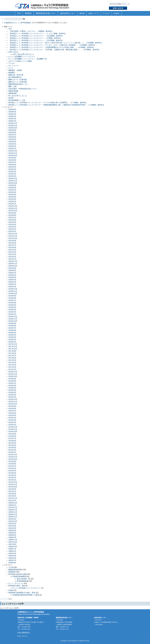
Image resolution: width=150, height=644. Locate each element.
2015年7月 (12, 411)
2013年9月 (12, 461)
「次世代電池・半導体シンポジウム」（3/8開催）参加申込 (30, 31)
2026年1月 (12, 121)
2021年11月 (13, 236)
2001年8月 (12, 526)
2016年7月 (12, 383)
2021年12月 (13, 234)
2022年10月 (13, 211)
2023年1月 (12, 204)
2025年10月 (13, 128)
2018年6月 (12, 330)
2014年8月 (12, 436)
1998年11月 (13, 540)
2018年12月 (13, 317)
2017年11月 (13, 346)
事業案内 (28, 13)
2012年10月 (13, 487)
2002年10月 (13, 521)
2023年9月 (12, 185)
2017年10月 (13, 349)
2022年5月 (12, 222)
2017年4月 (12, 363)
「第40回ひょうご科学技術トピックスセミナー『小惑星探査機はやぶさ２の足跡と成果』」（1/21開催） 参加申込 (51, 47)
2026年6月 (12, 109)
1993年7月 (12, 560)
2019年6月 (12, 303)
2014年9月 (12, 434)
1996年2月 (12, 551)
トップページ (3, 599)
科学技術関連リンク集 (17, 100)
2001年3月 (12, 528)
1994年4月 (12, 558)
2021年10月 (13, 238)
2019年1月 (12, 314)
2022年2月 (12, 229)
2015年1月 (12, 425)
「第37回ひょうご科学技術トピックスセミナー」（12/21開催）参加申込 (36, 40)
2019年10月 (13, 294)
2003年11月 (13, 517)
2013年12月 (13, 455)
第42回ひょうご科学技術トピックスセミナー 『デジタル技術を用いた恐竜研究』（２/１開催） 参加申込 (47, 103)
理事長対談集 (13, 91)
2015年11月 (13, 402)
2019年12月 (13, 289)
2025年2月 (12, 146)
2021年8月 (12, 243)
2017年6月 (12, 358)
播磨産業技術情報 (15, 570)
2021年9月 (12, 241)
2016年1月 (12, 397)
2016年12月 (13, 372)
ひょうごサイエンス (16, 583)
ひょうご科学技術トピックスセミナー (27, 588)
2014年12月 (13, 427)
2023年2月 (12, 201)
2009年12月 (13, 503)
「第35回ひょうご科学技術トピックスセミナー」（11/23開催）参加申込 (36, 36)
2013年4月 (12, 473)
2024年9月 (12, 158)
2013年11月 (13, 457)
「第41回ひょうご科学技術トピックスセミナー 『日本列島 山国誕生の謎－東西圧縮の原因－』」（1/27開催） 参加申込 (54, 50)
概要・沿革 (12, 86)
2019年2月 (12, 312)
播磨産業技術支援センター (46, 13)
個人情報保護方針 (15, 77)
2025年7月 (12, 135)
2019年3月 (12, 310)
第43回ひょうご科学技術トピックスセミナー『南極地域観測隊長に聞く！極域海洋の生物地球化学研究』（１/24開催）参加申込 (56, 105)
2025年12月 (13, 123)
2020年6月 (12, 275)
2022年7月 (12, 218)
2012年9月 (12, 489)
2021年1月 (12, 259)
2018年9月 (12, 323)
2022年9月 (12, 213)
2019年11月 (13, 291)
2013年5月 (12, 471)
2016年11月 (13, 374)
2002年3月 (12, 524)
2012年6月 (12, 494)
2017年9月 (12, 351)
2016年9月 (12, 379)
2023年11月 (13, 181)
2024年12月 (13, 151)
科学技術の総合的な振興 (17, 574)
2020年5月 (12, 277)
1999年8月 (12, 535)
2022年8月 (12, 215)
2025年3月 (12, 144)
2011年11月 (13, 498)
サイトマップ (13, 66)
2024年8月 (12, 160)
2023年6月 (12, 192)
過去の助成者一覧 (23, 579)
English (117, 13)
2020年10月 (13, 266)
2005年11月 (13, 512)
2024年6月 (12, 165)
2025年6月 (12, 137)
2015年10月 (13, 404)
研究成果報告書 (22, 581)
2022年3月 (12, 227)
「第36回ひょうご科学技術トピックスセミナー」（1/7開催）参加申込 (35, 38)
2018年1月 (12, 342)
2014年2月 (12, 450)
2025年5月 (12, 139)
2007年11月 (13, 507)
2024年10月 (13, 155)
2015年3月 (12, 420)
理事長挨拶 (12, 93)
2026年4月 (12, 114)
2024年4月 (12, 169)
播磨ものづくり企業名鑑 (17, 80)
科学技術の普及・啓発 (17, 586)
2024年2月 (12, 174)
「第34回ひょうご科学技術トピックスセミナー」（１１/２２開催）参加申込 (37, 34)
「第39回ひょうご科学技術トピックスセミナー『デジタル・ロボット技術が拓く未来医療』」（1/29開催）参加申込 (52, 45)
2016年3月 (12, 392)
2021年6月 (12, 247)
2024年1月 (12, 176)
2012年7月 (12, 491)
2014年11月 (13, 429)
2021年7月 (12, 245)
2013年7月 (12, 466)
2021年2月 (12, 257)
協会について (94, 13)
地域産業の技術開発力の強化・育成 (22, 593)
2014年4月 (12, 445)
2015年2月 (12, 422)
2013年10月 (13, 459)
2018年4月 (12, 335)
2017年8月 (12, 353)
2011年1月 (12, 501)
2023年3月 (12, 199)
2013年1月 (12, 480)
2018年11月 (13, 319)
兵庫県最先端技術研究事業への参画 (26, 595)
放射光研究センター (68, 13)
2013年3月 (12, 475)
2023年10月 (13, 183)
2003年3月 (12, 519)
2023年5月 (12, 195)
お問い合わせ (13, 52)
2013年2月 (12, 478)
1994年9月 (12, 556)
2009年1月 (12, 505)
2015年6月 (12, 413)
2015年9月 (12, 406)
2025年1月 (12, 149)
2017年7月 (12, 356)
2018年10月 (13, 321)
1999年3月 (12, 537)
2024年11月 (13, 153)
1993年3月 (12, 563)
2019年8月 (12, 298)
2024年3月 (12, 172)
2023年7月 (12, 190)
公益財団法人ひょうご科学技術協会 (43, 5)
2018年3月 (12, 337)
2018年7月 (12, 328)
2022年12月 (13, 206)
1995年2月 (12, 553)
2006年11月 (13, 510)
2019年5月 (12, 305)
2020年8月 (12, 270)
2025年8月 (12, 132)
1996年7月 (12, 549)
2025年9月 (12, 130)
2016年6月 (12, 386)
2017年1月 (12, 369)
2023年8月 (12, 188)
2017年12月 (13, 344)
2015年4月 (12, 418)
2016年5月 (12, 388)
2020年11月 (13, 264)
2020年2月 (12, 284)
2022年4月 (12, 224)
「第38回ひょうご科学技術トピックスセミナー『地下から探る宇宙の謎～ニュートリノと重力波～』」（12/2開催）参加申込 (55, 43)
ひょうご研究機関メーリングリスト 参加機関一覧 (27, 59)
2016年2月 (12, 395)
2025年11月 (13, 126)
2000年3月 (12, 533)
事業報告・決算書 (15, 70)
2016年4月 (12, 390)
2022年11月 (13, 208)
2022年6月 (12, 220)
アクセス (106, 13)
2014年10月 (13, 432)
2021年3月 (12, 254)
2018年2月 (12, 340)
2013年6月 (12, 468)
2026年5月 (12, 112)
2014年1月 (12, 452)
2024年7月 (12, 162)
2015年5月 (12, 415)
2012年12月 (13, 482)
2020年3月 (12, 282)
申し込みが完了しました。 (18, 96)
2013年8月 (12, 464)
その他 (11, 567)
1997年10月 (13, 542)
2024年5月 (12, 167)
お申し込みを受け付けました (23, 54)
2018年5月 (12, 333)
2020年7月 (12, 273)
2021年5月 (12, 250)
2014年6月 (12, 441)
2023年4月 (12, 197)
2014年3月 (12, 448)
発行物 (82, 13)
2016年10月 (13, 376)
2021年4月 (12, 252)
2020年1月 (12, 287)
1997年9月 (12, 544)
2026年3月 (12, 116)
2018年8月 (12, 326)
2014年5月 (12, 443)
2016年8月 (12, 381)
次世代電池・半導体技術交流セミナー (22, 89)
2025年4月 (12, 142)
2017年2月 (12, 367)
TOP (19, 13)
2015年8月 (12, 409)
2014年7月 (12, 438)
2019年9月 (12, 296)
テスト (11, 68)
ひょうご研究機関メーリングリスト (22, 57)
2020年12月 (13, 261)
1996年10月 (13, 547)
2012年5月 (12, 496)
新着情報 (12, 572)
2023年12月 (13, 178)
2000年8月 (12, 530)
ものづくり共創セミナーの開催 (20, 61)
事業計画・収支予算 (16, 75)
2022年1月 (12, 231)
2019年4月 (12, 307)
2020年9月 (12, 268)
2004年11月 (13, 514)
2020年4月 (12, 280)
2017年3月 (12, 365)
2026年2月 (12, 119)
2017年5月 (12, 360)
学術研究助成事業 (19, 576)
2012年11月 (13, 484)
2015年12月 (13, 399)
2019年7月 (12, 300)
